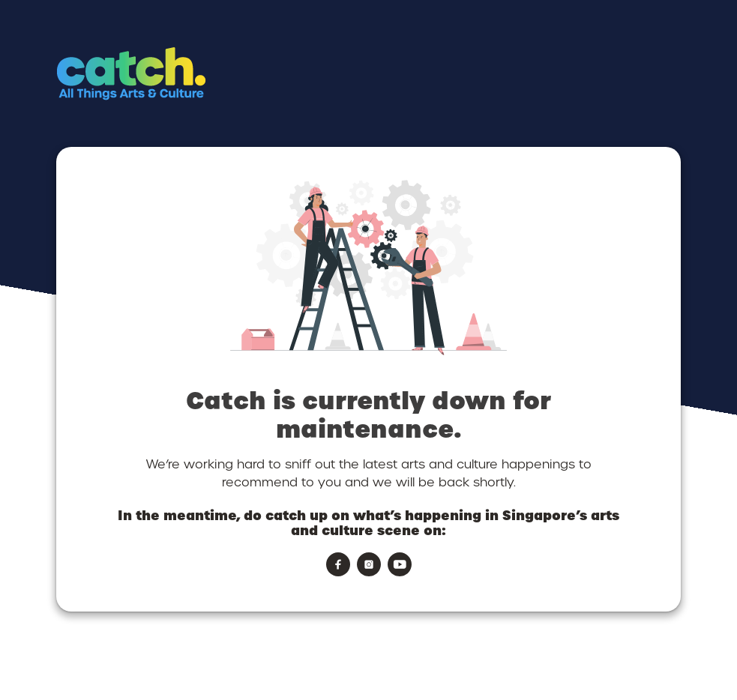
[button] (193, 102)
